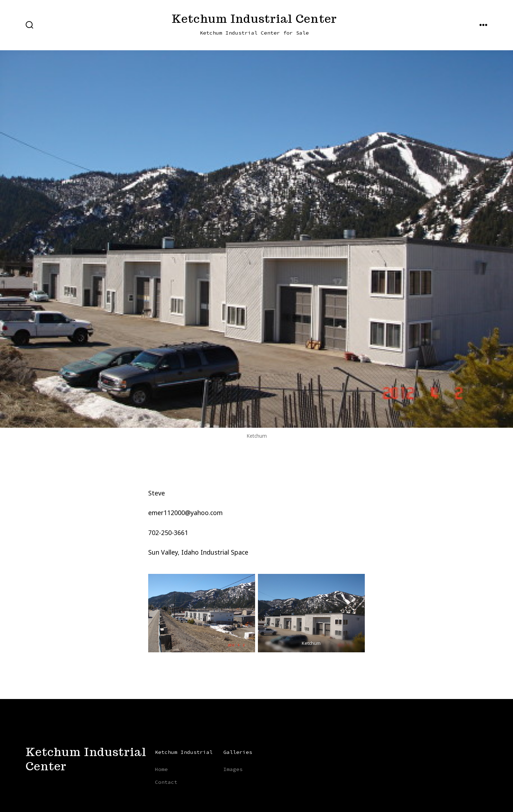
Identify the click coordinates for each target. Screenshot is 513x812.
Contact (166, 782)
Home (161, 769)
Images (233, 769)
